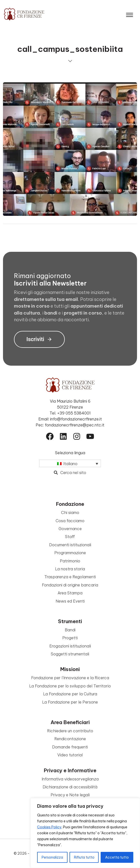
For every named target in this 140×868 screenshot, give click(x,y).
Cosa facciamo (70, 521)
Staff (70, 537)
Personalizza (52, 857)
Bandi (70, 630)
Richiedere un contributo (70, 731)
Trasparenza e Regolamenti (70, 577)
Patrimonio (70, 561)
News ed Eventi (70, 601)
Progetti (70, 638)
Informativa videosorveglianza (70, 779)
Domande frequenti (70, 747)
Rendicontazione (70, 739)
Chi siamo (70, 513)
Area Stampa (70, 593)
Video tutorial (70, 755)
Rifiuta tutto (84, 857)
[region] (85, 833)
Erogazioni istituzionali (70, 646)
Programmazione (70, 553)
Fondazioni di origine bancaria (70, 585)
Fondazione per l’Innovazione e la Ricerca (70, 678)
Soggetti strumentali (70, 654)
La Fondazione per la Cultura (70, 694)
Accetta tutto (117, 857)
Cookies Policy (49, 827)
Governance (70, 529)
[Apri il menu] (130, 14)
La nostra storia (70, 569)
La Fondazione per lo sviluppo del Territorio (70, 686)
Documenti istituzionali (70, 545)
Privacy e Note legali (70, 795)
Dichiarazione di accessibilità (70, 787)
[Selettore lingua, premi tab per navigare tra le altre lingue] (70, 463)
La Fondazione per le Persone (70, 702)
